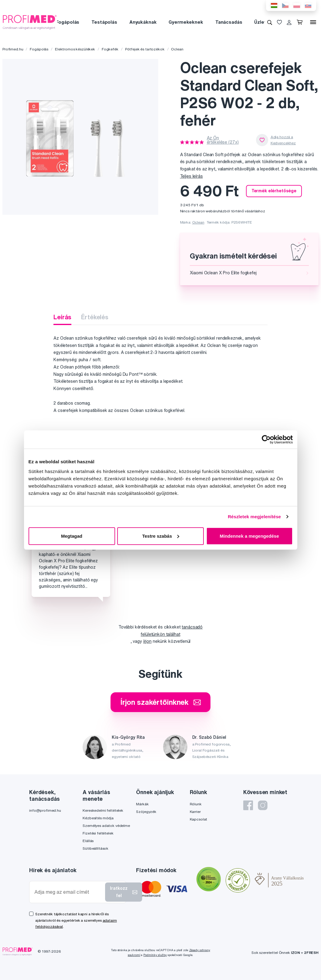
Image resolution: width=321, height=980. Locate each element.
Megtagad (72, 536)
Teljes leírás (191, 176)
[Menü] (313, 22)
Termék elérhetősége (274, 191)
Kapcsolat (199, 819)
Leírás (62, 317)
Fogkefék (110, 49)
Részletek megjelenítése (254, 517)
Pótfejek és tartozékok (145, 49)
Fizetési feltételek (98, 833)
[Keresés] (270, 22)
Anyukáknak (143, 22)
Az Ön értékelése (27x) (223, 140)
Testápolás (104, 22)
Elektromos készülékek (75, 49)
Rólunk (196, 804)
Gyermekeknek (186, 22)
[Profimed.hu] (30, 22)
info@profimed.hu (45, 810)
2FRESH (311, 953)
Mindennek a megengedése (249, 536)
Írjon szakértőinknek (160, 702)
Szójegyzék (146, 812)
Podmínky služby (155, 955)
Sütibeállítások (96, 848)
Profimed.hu (13, 49)
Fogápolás (68, 22)
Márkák (142, 804)
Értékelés (95, 317)
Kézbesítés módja (98, 818)
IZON (295, 953)
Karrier (195, 812)
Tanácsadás (229, 22)
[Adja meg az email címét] (68, 892)
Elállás (88, 841)
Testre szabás (161, 536)
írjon (147, 641)
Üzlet (260, 22)
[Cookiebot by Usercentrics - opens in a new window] (266, 440)
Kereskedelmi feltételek (103, 810)
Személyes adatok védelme (106, 826)
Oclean (177, 49)
